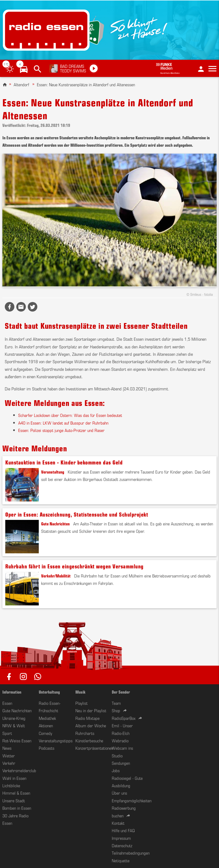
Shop (116, 710)
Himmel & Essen (16, 793)
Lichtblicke (11, 785)
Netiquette (121, 860)
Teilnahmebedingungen (131, 853)
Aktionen (46, 725)
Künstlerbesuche (89, 740)
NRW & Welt (14, 725)
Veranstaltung (53, 472)
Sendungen (121, 763)
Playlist (81, 703)
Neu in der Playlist (91, 710)
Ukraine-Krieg (14, 718)
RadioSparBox (124, 718)
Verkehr (9, 763)
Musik (80, 692)
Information (12, 692)
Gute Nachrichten (55, 523)
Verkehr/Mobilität (56, 576)
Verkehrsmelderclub (19, 770)
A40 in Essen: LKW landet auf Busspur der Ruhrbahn (63, 423)
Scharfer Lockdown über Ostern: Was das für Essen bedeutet (70, 415)
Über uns (119, 793)
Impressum (121, 838)
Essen (7, 703)
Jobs (116, 770)
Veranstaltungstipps (56, 740)
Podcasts (47, 748)
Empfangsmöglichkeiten (132, 800)
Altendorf (21, 84)
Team (116, 703)
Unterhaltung (49, 692)
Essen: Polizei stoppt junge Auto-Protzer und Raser (61, 430)
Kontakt (118, 823)
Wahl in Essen (14, 778)
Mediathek (47, 718)
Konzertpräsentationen (94, 748)
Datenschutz (122, 845)
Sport (7, 733)
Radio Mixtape (87, 718)
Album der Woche (91, 725)
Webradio (120, 740)
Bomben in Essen (17, 808)
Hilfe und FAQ (123, 830)
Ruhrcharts (85, 733)
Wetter (9, 755)
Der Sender (121, 692)
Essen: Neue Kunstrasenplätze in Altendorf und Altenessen (86, 84)
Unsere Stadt (14, 800)
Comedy (45, 733)
